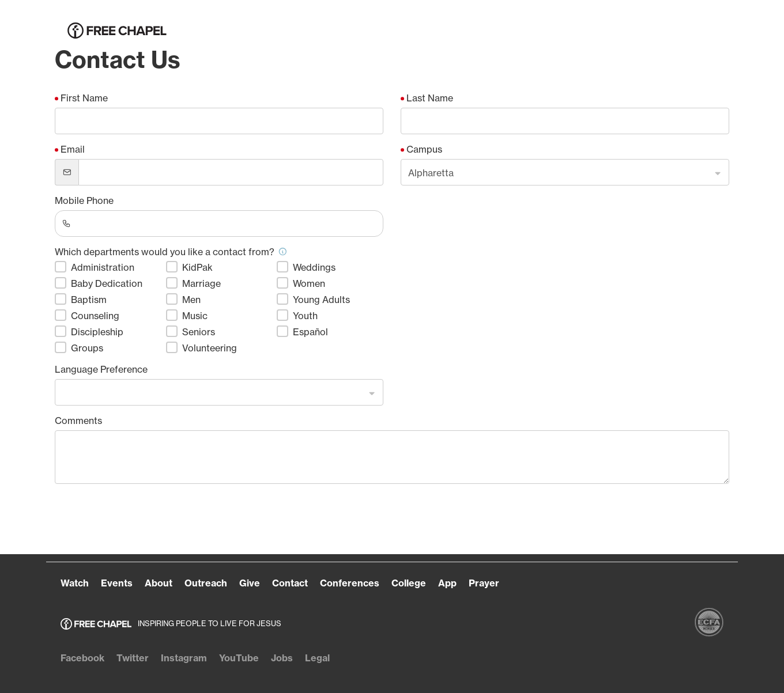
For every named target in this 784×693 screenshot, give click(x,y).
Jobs (282, 658)
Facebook (82, 658)
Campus (424, 149)
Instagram (184, 658)
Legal (317, 658)
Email (73, 149)
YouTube (239, 658)
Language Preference (101, 369)
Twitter (133, 658)
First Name (84, 98)
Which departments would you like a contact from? (171, 252)
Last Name (430, 98)
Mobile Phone (84, 200)
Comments (78, 421)
